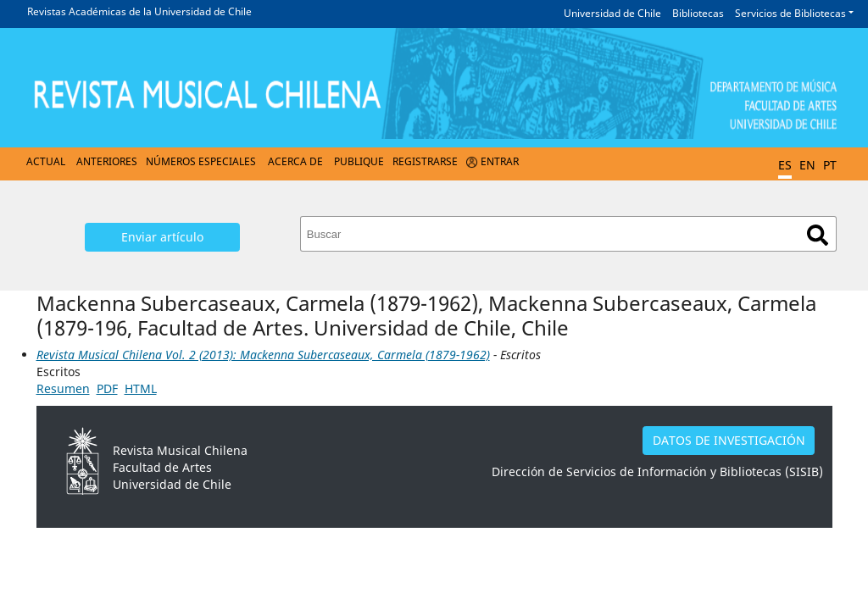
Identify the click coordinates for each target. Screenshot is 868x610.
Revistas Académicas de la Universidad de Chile (139, 11)
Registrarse (425, 161)
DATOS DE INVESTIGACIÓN (729, 440)
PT (830, 165)
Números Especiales (201, 161)
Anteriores (107, 161)
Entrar (500, 161)
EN (807, 165)
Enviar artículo (162, 237)
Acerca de (295, 161)
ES (785, 165)
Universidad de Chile (612, 13)
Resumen (63, 388)
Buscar (818, 235)
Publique (359, 161)
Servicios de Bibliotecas (790, 13)
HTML (141, 388)
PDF (107, 388)
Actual (46, 161)
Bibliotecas (698, 13)
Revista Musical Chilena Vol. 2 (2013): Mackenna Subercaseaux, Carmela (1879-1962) (263, 355)
